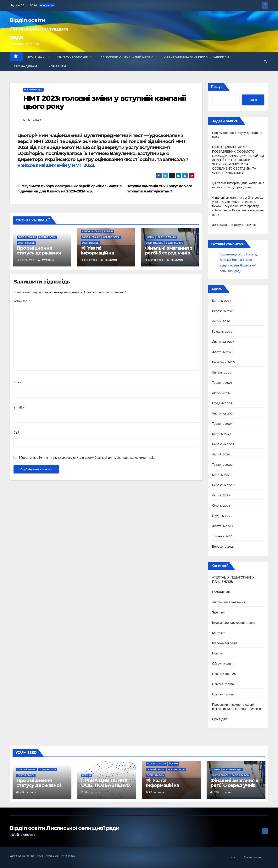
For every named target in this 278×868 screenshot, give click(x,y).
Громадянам (27, 66)
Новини (108, 231)
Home (231, 857)
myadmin (46, 260)
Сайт (17, 433)
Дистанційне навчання (229, 602)
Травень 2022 (222, 536)
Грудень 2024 (222, 403)
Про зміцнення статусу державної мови (39, 253)
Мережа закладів (74, 57)
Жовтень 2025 (223, 352)
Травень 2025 (222, 383)
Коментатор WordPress (237, 254)
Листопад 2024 (223, 413)
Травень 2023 (222, 465)
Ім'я (18, 382)
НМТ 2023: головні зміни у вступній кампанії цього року (105, 102)
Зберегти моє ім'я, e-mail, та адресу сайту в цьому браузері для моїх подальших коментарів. (87, 458)
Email (19, 407)
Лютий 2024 (221, 454)
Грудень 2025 (222, 331)
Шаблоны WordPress (23, 856)
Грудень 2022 (222, 516)
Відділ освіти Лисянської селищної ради (39, 29)
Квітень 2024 (222, 434)
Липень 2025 (222, 372)
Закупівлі (219, 612)
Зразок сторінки (253, 857)
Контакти (59, 66)
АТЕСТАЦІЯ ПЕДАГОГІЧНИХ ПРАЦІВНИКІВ (197, 57)
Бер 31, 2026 (222, 792)
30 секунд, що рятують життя (234, 225)
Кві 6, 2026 (157, 792)
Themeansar (67, 856)
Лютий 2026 (221, 321)
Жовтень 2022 (223, 526)
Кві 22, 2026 (28, 792)
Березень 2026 (223, 311)
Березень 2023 (223, 485)
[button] (265, 61)
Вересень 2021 (223, 547)
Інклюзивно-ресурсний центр (128, 57)
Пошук (217, 87)
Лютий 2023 (221, 495)
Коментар (22, 301)
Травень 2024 (222, 424)
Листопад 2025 (223, 342)
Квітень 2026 (222, 301)
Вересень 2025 (223, 362)
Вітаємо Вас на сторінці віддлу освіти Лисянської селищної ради (238, 265)
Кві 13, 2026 (92, 792)
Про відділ (38, 57)
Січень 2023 (221, 506)
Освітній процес (33, 90)
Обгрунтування (223, 664)
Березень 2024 (223, 444)
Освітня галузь (48, 237)
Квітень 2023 (222, 475)
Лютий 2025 (221, 393)
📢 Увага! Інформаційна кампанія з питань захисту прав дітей (103, 255)
